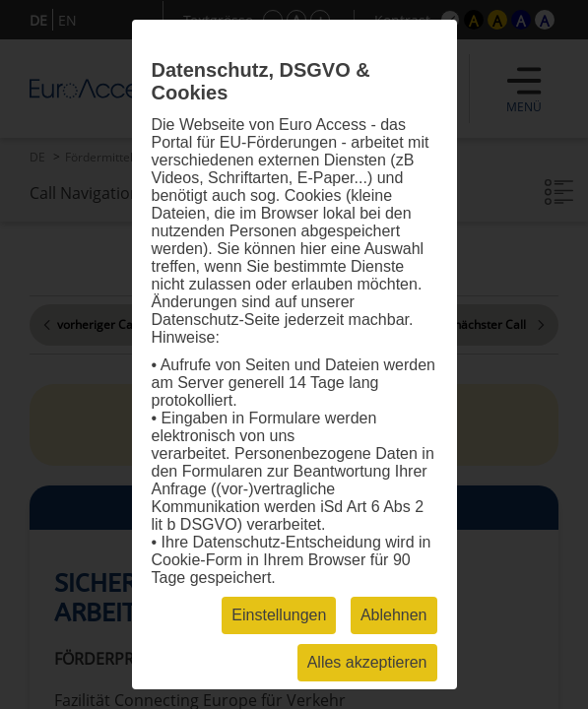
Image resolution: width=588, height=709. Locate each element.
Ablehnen (394, 615)
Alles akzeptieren (367, 662)
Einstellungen (279, 615)
